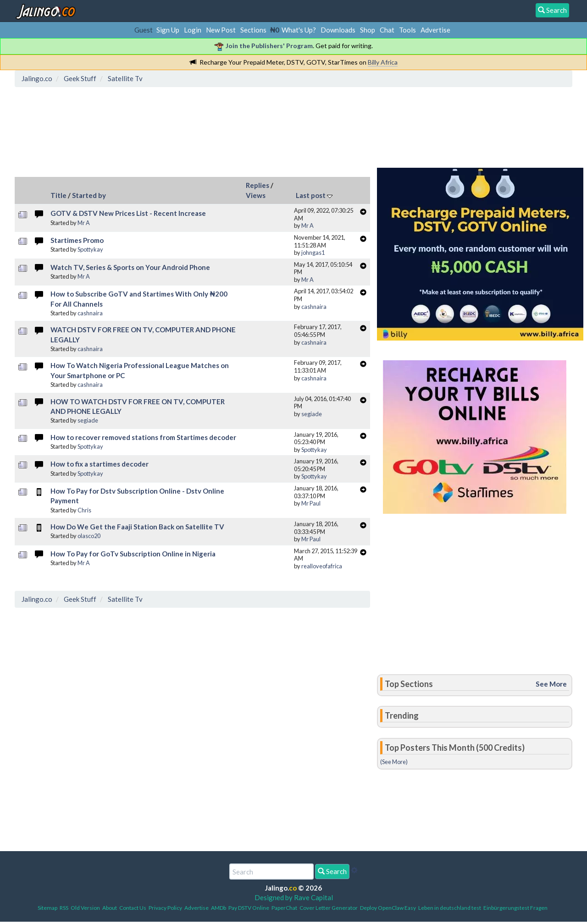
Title (58, 195)
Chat (387, 30)
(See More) (394, 762)
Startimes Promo (77, 240)
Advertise (435, 30)
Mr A (84, 223)
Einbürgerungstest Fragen (515, 908)
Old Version (85, 908)
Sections (253, 30)
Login (193, 30)
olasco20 (89, 536)
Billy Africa (383, 62)
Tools (407, 30)
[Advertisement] (185, 131)
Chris (84, 510)
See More (551, 684)
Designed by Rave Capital (294, 897)
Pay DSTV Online (249, 908)
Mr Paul (311, 503)
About (110, 908)
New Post (221, 30)
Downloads (338, 30)
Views (256, 195)
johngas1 (313, 253)
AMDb (219, 908)
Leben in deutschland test (450, 908)
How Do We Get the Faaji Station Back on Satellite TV (137, 527)
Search (332, 871)
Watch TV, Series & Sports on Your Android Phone (130, 267)
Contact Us (133, 908)
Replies (258, 185)
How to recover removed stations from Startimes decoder (143, 437)
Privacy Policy (165, 908)
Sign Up (168, 30)
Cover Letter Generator (329, 908)
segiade (88, 420)
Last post (314, 195)
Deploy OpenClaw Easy (388, 908)
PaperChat (284, 908)
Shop (368, 30)
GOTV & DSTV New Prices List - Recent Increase (128, 213)
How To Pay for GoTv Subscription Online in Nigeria (133, 554)
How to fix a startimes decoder (100, 464)
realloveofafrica (322, 566)
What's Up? (299, 30)
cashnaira (90, 313)
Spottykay (90, 249)
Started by (89, 195)
